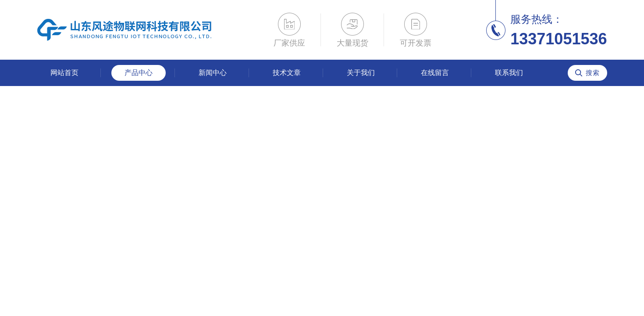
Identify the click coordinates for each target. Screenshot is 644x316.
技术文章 (287, 73)
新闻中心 (213, 73)
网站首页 (64, 73)
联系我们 (509, 73)
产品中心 (139, 73)
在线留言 (435, 73)
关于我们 (361, 73)
